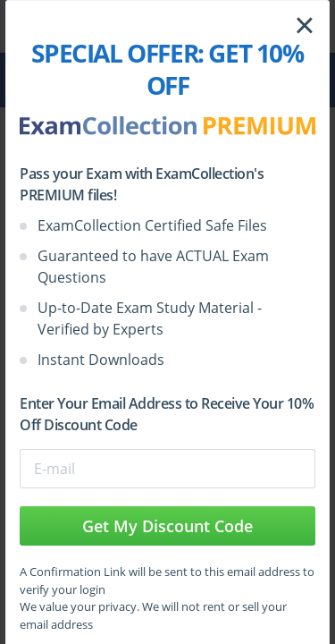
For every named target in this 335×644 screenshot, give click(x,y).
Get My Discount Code (167, 526)
